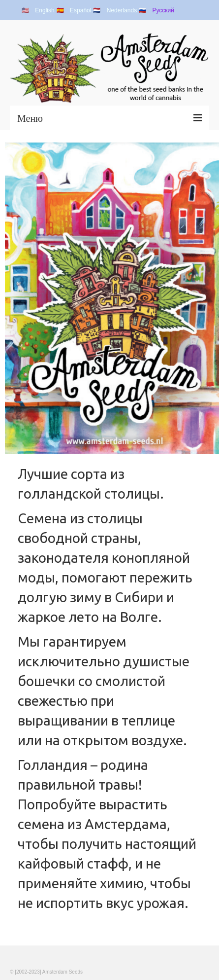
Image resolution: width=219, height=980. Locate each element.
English (45, 10)
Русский (163, 10)
